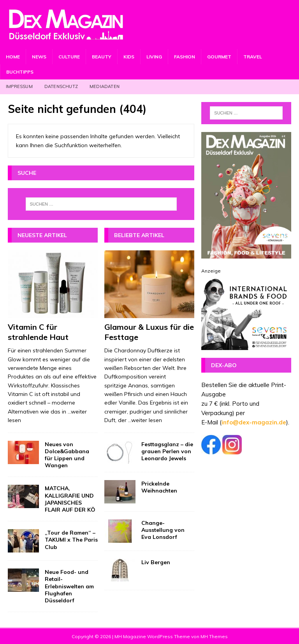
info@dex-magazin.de (254, 422)
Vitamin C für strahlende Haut (38, 332)
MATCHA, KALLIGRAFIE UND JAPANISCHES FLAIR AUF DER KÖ (70, 499)
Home (13, 57)
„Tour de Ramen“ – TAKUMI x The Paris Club (71, 540)
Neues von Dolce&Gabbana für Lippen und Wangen (67, 455)
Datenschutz (61, 86)
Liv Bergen (156, 562)
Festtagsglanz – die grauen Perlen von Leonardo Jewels (167, 451)
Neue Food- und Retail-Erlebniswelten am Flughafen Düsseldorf (69, 586)
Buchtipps (20, 72)
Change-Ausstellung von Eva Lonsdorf (163, 530)
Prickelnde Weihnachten (159, 487)
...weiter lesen (145, 420)
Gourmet (219, 57)
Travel (253, 57)
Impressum (19, 86)
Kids (129, 57)
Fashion (185, 57)
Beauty (102, 57)
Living (154, 57)
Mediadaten (105, 86)
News (39, 57)
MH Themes (214, 636)
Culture (69, 57)
